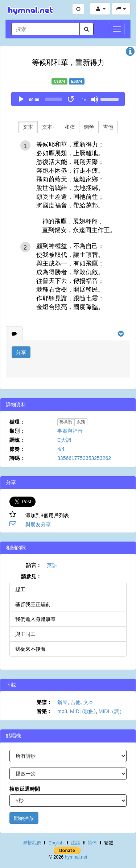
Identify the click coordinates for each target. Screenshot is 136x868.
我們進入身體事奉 (36, 619)
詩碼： (17, 458)
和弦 (70, 127)
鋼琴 (89, 127)
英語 (52, 565)
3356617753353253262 (84, 458)
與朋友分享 (38, 524)
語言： (34, 565)
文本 (28, 127)
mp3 (62, 711)
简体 (92, 843)
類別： (17, 431)
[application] (68, 99)
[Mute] (95, 99)
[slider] (53, 99)
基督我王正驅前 (33, 604)
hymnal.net (76, 857)
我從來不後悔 (30, 649)
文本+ (49, 127)
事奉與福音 (70, 431)
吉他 (108, 127)
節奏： (17, 449)
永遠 (81, 422)
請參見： (31, 576)
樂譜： (44, 702)
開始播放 (24, 818)
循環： (17, 422)
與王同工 (25, 634)
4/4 (61, 449)
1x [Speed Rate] (84, 100)
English (56, 843)
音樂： (44, 711)
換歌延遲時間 (25, 789)
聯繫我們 (32, 843)
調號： (17, 440)
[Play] (21, 99)
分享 (21, 352)
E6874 (77, 81)
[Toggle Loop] (71, 99)
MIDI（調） (112, 711)
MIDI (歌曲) (83, 711)
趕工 (20, 589)
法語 (75, 843)
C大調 (64, 440)
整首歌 (66, 422)
